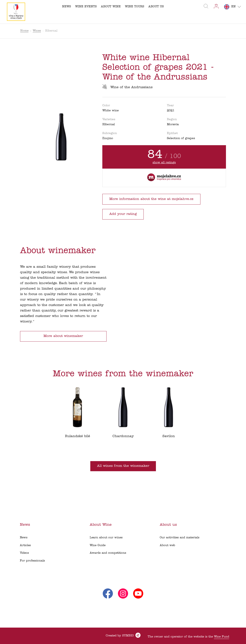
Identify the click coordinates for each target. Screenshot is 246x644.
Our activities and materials (180, 538)
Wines (37, 31)
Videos (24, 553)
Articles (25, 545)
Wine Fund (222, 637)
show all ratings (164, 163)
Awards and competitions (108, 553)
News (24, 538)
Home (24, 31)
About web (167, 545)
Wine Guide (98, 545)
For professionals (32, 561)
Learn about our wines (106, 538)
